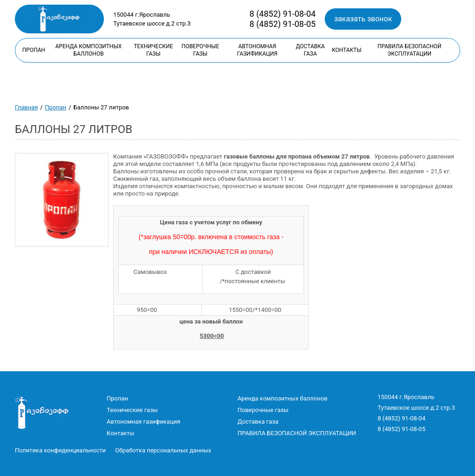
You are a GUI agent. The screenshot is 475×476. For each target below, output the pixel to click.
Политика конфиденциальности (60, 450)
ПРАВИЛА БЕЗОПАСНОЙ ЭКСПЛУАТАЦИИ (410, 50)
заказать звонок (363, 19)
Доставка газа (310, 50)
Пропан (34, 50)
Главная (26, 107)
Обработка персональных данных (163, 450)
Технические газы (153, 50)
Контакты (347, 50)
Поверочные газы (200, 50)
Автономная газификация (257, 50)
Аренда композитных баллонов (88, 50)
